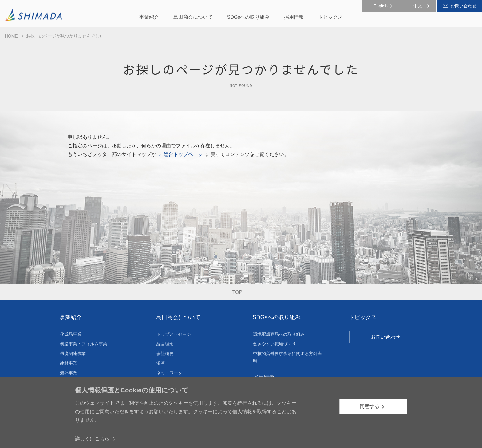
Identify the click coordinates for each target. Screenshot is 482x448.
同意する (369, 406)
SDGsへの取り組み (277, 317)
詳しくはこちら (92, 439)
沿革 (161, 363)
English (381, 6)
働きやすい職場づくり (275, 344)
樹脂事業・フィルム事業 (84, 344)
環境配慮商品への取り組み (279, 334)
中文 (418, 6)
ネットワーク (169, 373)
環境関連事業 (73, 354)
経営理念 (165, 344)
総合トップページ (183, 154)
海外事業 (69, 373)
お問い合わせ (464, 6)
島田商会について (178, 317)
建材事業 (69, 363)
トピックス (363, 317)
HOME (11, 36)
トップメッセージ (174, 334)
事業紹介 (71, 317)
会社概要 (165, 354)
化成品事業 (71, 334)
